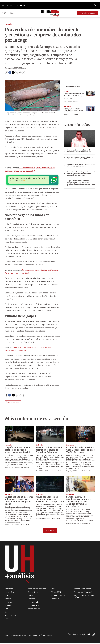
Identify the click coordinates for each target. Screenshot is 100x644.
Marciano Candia (57, 472)
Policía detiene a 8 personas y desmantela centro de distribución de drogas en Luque (19, 501)
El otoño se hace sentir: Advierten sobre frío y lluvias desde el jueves (81, 165)
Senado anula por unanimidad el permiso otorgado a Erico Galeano (79, 151)
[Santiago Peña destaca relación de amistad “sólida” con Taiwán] (91, 108)
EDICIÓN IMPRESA (88, 13)
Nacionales (9, 24)
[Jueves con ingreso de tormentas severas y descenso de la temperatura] (50, 484)
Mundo (66, 92)
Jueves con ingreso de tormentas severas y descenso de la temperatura (50, 500)
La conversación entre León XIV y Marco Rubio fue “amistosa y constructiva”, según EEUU (74, 96)
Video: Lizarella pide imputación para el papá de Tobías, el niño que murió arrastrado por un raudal (81, 174)
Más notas (50, 531)
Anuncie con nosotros (37, 589)
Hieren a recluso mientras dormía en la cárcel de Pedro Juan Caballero (49, 450)
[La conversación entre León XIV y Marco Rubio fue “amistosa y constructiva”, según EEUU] (91, 93)
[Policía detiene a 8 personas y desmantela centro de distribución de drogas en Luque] (19, 484)
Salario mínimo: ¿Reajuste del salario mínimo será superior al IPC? (80, 158)
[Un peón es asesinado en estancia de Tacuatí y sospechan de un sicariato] (19, 435)
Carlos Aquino (25, 468)
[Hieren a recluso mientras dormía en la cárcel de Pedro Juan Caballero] (50, 435)
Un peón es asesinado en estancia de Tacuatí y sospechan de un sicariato (18, 450)
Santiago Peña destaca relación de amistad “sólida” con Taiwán (74, 110)
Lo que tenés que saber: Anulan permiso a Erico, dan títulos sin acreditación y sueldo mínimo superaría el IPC (81, 183)
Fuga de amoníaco (13, 403)
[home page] (50, 13)
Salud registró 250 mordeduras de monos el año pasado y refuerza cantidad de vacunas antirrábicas (79, 502)
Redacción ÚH (86, 472)
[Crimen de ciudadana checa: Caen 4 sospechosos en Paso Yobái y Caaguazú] (81, 435)
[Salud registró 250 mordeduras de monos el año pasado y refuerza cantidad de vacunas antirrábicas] (81, 484)
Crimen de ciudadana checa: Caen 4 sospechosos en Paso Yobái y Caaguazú (81, 450)
